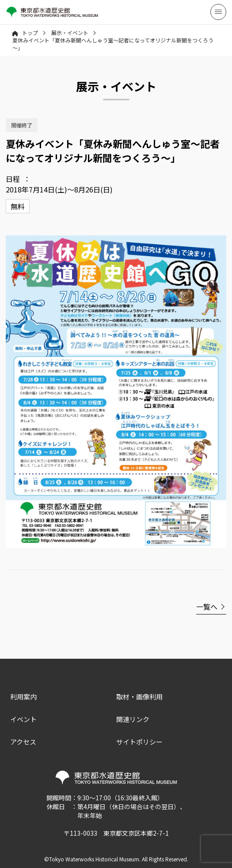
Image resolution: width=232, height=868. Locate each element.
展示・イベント (70, 33)
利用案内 (23, 697)
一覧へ (207, 607)
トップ (25, 33)
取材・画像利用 (139, 697)
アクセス (23, 742)
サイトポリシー (139, 742)
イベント (23, 719)
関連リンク (133, 719)
